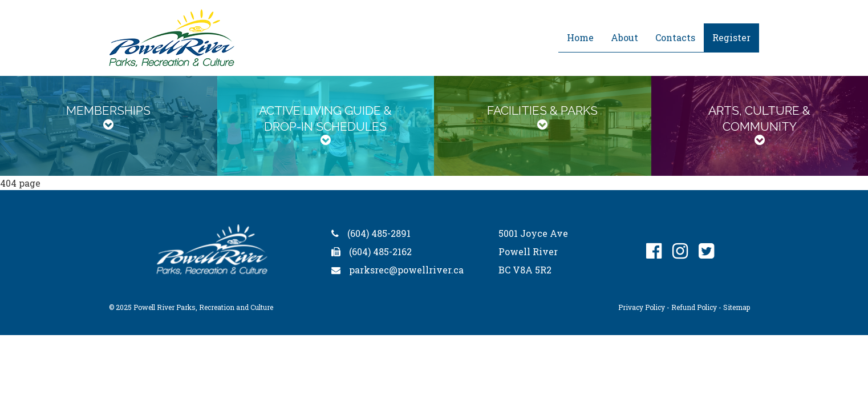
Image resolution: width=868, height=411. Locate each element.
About (624, 37)
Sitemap (737, 307)
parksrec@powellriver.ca (406, 270)
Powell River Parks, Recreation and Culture (203, 307)
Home (580, 37)
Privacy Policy (642, 307)
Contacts (675, 37)
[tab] (109, 126)
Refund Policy (694, 307)
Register (731, 37)
